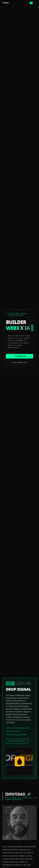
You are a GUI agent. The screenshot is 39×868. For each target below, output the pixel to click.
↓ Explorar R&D (19, 356)
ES (31, 3)
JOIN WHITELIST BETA (17, 741)
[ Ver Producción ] (20, 363)
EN (35, 3)
